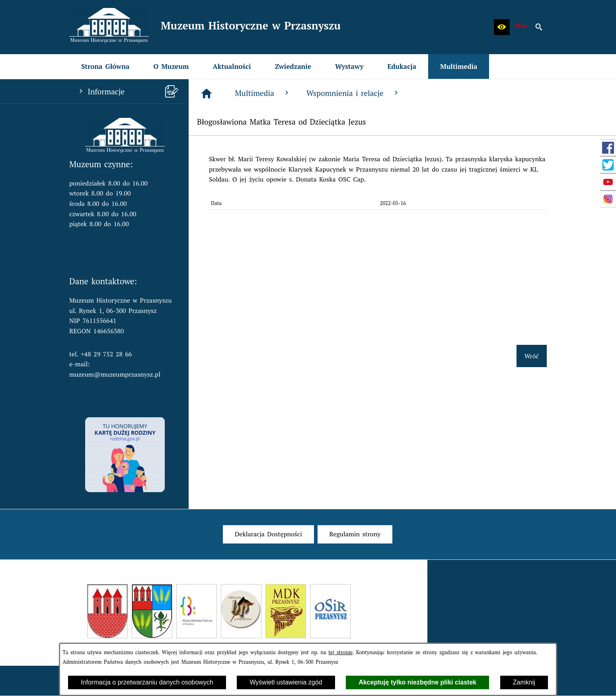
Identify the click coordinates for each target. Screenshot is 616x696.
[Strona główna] (207, 94)
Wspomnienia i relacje (353, 93)
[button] (502, 27)
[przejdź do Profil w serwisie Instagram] (608, 199)
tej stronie (340, 652)
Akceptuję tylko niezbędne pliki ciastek (417, 682)
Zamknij (524, 682)
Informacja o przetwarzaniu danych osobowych (147, 682)
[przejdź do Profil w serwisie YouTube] (608, 182)
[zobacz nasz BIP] (520, 27)
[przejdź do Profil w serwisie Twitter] (608, 165)
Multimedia (263, 93)
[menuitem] (105, 66)
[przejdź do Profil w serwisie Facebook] (608, 148)
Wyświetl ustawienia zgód (286, 682)
